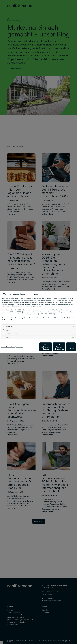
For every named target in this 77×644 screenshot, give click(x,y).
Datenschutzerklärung (8, 342)
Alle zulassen (67, 348)
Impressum (20, 342)
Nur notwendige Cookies (31, 348)
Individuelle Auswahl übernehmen (49, 348)
